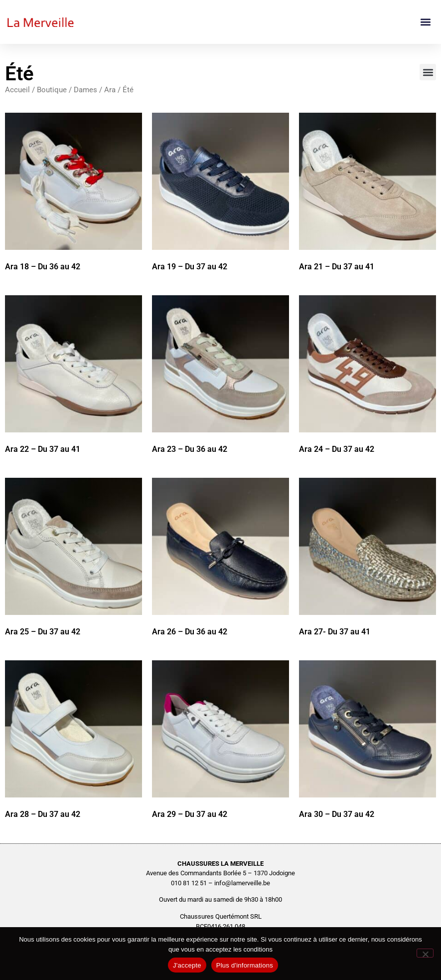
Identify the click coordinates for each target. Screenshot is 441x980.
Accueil (17, 90)
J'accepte (187, 965)
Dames (85, 90)
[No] (425, 953)
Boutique (52, 90)
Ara (110, 90)
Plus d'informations (245, 965)
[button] (425, 22)
